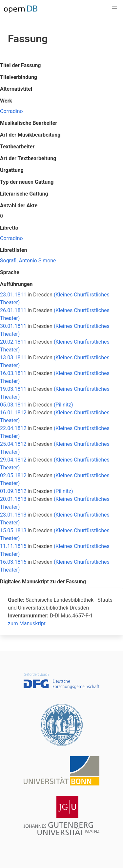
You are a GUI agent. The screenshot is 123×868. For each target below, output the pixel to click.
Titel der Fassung (20, 65)
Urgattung (12, 170)
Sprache (10, 272)
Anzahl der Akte (19, 206)
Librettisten (14, 250)
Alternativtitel (16, 89)
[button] (114, 9)
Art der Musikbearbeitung (30, 135)
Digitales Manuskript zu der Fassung (43, 582)
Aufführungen (16, 284)
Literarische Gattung (24, 194)
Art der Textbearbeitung (28, 158)
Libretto (9, 228)
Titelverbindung (19, 77)
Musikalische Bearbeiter (29, 123)
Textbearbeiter (17, 147)
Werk (6, 101)
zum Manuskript (27, 623)
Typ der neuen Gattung (27, 182)
